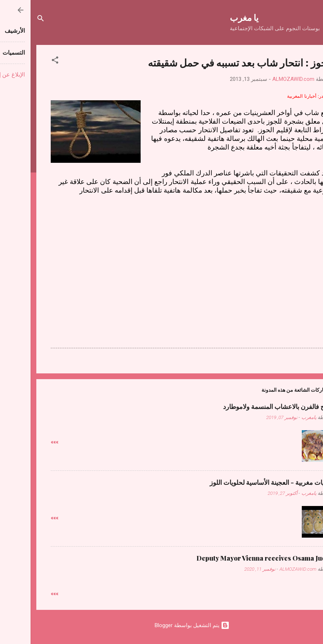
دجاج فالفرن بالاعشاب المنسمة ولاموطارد (248, 406)
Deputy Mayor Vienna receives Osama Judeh (234, 558)
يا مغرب (214, 17)
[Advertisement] (161, 251)
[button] (24, 61)
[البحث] (10, 20)
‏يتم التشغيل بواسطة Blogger (161, 625)
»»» (24, 442)
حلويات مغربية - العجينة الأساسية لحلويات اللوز (241, 482)
